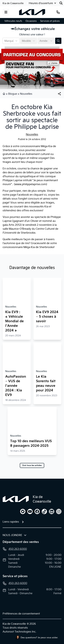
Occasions (31, 21)
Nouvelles (26, 94)
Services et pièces (50, 21)
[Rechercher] (61, 3)
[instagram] (59, 511)
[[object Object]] (59, 94)
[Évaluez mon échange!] (58, 41)
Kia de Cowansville (13, 3)
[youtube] (30, 511)
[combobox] (5, 41)
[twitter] (23, 511)
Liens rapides (11, 522)
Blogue (13, 94)
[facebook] (37, 511)
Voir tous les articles (32, 465)
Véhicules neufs (13, 21)
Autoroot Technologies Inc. (19, 632)
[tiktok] (44, 511)
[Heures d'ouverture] (43, 3)
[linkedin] (52, 511)
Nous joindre (12, 535)
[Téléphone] (58, 12)
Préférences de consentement (21, 614)
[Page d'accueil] (16, 499)
